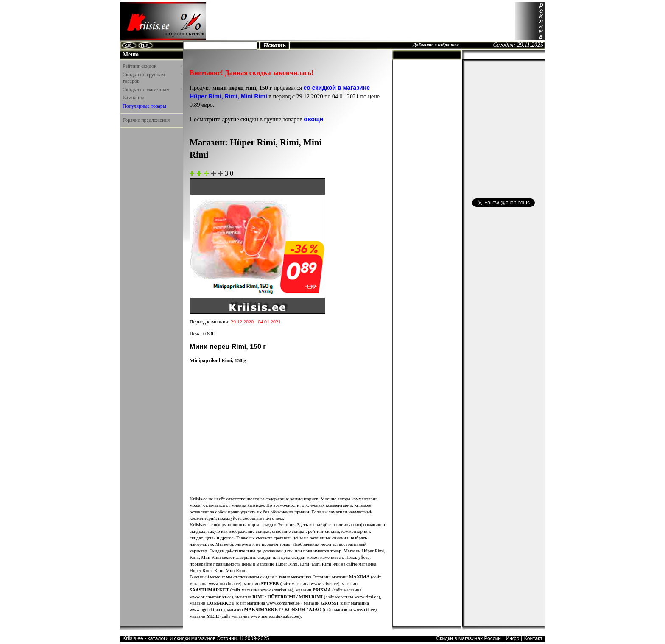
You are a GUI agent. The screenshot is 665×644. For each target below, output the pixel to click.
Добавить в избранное (436, 45)
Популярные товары (144, 106)
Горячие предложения (146, 120)
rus (144, 45)
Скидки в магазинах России (468, 638)
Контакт (533, 638)
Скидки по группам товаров (152, 78)
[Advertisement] (360, 21)
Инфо (513, 638)
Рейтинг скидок (152, 66)
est (128, 45)
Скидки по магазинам (152, 89)
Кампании (134, 98)
